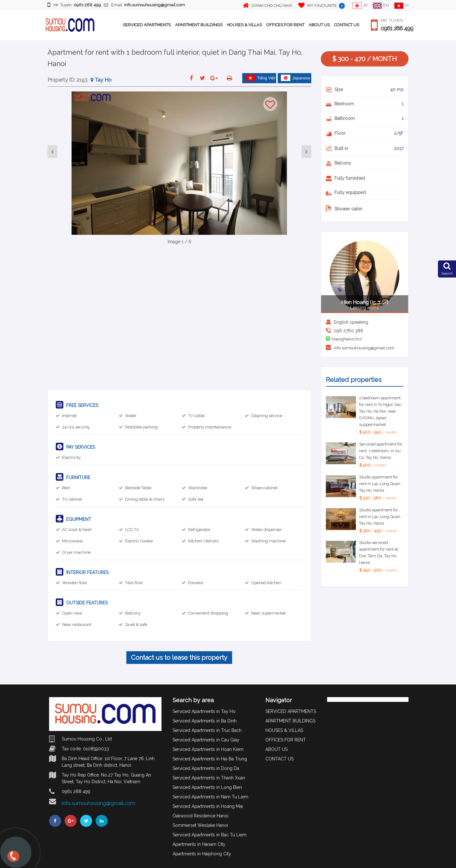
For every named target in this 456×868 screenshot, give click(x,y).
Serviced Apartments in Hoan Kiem (208, 749)
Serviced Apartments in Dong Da (206, 768)
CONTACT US (347, 25)
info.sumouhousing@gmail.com (364, 348)
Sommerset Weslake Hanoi (200, 825)
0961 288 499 (397, 28)
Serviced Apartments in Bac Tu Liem (209, 835)
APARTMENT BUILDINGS (199, 25)
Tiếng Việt (260, 78)
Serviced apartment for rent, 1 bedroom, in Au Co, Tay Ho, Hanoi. (381, 451)
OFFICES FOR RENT (285, 25)
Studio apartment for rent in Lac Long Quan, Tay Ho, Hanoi (380, 484)
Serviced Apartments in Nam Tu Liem (210, 797)
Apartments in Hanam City (199, 844)
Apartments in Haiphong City (202, 854)
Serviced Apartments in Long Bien (207, 787)
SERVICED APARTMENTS (147, 25)
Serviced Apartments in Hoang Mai (208, 806)
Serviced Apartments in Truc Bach (207, 730)
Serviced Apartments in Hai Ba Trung (210, 759)
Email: (144, 5)
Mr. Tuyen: (74, 5)
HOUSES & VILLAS (244, 25)
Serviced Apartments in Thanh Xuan (209, 778)
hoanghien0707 (347, 339)
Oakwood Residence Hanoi (200, 816)
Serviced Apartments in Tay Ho (204, 711)
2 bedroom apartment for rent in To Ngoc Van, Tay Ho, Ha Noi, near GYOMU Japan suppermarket (381, 411)
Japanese (295, 78)
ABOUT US (319, 25)
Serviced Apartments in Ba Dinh (205, 721)
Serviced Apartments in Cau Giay (206, 740)
